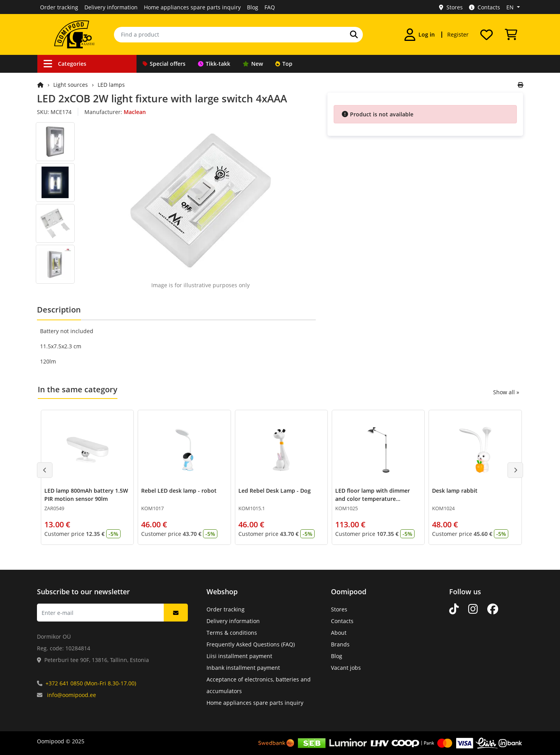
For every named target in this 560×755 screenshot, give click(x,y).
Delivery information (111, 7)
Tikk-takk (214, 64)
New (253, 64)
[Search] (354, 35)
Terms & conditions (232, 633)
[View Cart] (511, 35)
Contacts (485, 7)
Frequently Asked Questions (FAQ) (251, 644)
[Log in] (420, 35)
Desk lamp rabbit (455, 491)
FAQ (270, 7)
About (339, 633)
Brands (340, 644)
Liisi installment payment (239, 656)
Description (59, 310)
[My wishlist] (486, 35)
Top (284, 64)
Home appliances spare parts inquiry (192, 7)
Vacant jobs (346, 668)
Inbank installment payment (243, 668)
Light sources (71, 85)
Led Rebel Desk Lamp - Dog (275, 491)
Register (458, 34)
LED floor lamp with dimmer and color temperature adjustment (373, 499)
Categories (65, 64)
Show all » (506, 392)
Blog (253, 7)
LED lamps (111, 85)
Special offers (164, 64)
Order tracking (59, 7)
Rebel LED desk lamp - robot (179, 491)
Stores (451, 7)
